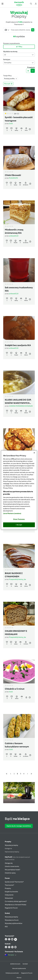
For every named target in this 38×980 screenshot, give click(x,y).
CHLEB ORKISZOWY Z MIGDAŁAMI (16, 633)
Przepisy (8, 842)
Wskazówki (9, 898)
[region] (19, 490)
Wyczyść (8, 84)
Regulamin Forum (11, 908)
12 (19, 55)
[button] (2, 4)
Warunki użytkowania (19, 968)
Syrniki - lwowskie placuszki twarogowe (19, 119)
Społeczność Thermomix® (14, 882)
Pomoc (19, 978)
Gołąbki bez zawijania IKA (18, 345)
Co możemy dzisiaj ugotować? (16, 901)
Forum (7, 878)
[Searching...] (20, 30)
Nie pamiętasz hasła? (12, 870)
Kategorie (8, 848)
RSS (6, 927)
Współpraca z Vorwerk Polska (16, 905)
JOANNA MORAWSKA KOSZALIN (21, 406)
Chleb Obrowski (13, 175)
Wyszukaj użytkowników (14, 923)
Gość (11, 123)
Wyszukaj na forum (12, 920)
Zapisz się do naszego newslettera (19, 826)
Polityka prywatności (12, 973)
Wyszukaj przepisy (11, 845)
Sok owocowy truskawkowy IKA (19, 289)
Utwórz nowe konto (12, 866)
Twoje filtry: (7, 76)
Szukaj (7, 913)
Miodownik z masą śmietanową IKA (14, 231)
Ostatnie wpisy (10, 873)
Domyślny (19, 63)
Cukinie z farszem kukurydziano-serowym (17, 745)
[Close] (34, 453)
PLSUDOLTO (14, 178)
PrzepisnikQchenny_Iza (17, 579)
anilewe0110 (14, 236)
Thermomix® (9, 885)
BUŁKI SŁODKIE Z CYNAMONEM (14, 575)
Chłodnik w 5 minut (15, 689)
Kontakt (25, 964)
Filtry (19, 47)
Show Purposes (19, 519)
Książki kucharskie (11, 892)
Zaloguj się (9, 863)
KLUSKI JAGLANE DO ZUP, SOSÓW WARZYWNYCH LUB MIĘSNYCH (18, 402)
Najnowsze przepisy (12, 852)
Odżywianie (9, 895)
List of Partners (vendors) (12, 513)
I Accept (19, 525)
